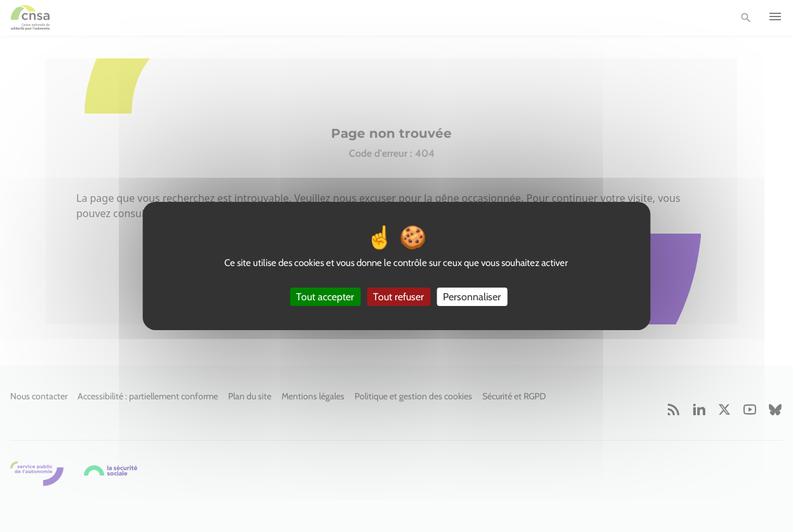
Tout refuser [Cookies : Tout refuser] (398, 297)
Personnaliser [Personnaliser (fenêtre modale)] (472, 297)
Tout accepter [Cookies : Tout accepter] (325, 297)
